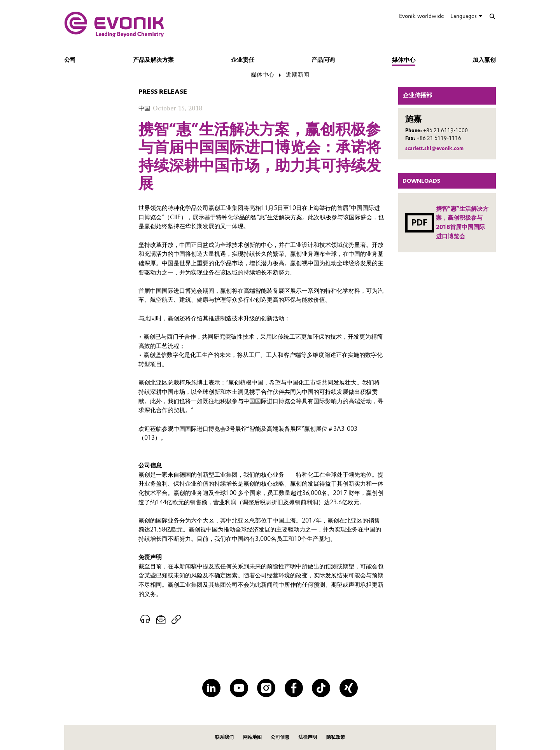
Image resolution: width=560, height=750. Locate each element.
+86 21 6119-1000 (445, 130)
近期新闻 (297, 75)
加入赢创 (484, 60)
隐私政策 (336, 737)
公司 (70, 60)
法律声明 (308, 737)
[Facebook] (294, 688)
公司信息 (280, 737)
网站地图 (252, 737)
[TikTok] (321, 688)
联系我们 (224, 737)
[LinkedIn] (211, 688)
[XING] (349, 688)
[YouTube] (239, 688)
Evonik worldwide (422, 16)
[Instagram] (266, 688)
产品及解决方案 (153, 60)
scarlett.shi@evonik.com (434, 148)
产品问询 (323, 60)
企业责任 (243, 60)
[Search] (492, 16)
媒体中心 (404, 60)
